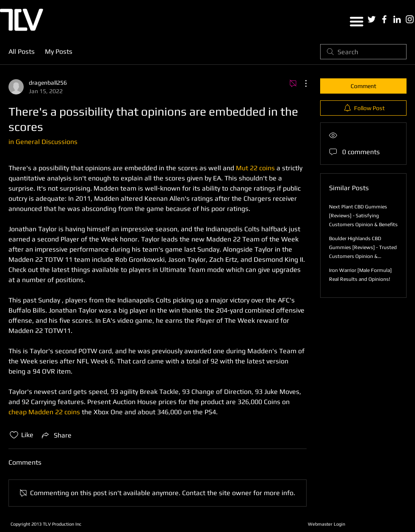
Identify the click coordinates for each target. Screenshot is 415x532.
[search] (363, 52)
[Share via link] (56, 435)
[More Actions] (302, 83)
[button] (357, 22)
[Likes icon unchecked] (14, 435)
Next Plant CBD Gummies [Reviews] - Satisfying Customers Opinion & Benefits (363, 216)
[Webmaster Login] (326, 524)
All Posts (22, 51)
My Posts (59, 51)
